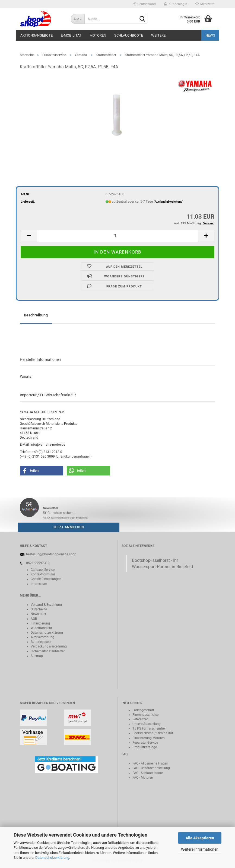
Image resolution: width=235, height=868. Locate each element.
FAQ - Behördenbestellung (151, 768)
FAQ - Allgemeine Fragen (150, 763)
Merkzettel (205, 4)
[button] (145, 4)
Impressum (39, 584)
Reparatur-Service (145, 743)
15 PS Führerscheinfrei (149, 728)
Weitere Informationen (200, 849)
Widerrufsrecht (41, 628)
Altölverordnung (42, 637)
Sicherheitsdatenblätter (48, 651)
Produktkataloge (145, 747)
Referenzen (140, 719)
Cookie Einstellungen (46, 579)
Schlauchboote (129, 35)
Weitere (158, 35)
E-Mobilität (71, 35)
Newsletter (38, 614)
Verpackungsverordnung (49, 646)
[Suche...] (78, 19)
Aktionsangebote (36, 35)
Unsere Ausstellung (147, 724)
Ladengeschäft (143, 710)
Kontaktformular (43, 574)
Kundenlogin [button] (176, 4)
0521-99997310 (38, 563)
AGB (34, 619)
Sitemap (37, 656)
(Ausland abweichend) (169, 202)
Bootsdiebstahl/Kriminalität (153, 733)
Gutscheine (39, 609)
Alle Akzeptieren (200, 838)
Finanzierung (40, 623)
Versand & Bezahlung (46, 605)
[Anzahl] (117, 236)
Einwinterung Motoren (149, 738)
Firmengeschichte (145, 715)
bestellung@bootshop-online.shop (51, 554)
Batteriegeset (40, 642)
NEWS (210, 35)
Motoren (98, 35)
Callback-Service (43, 570)
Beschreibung (36, 315)
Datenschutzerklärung (52, 858)
